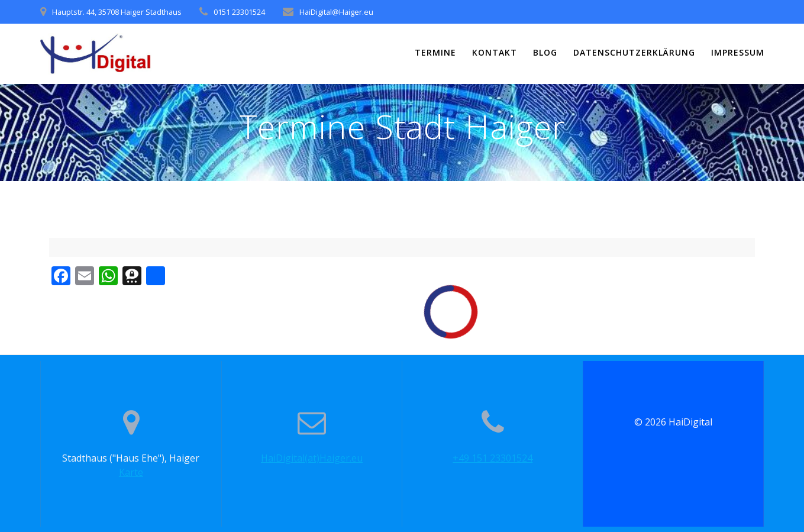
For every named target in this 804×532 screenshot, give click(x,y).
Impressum (738, 52)
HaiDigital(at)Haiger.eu (312, 458)
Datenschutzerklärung (634, 52)
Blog (545, 52)
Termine (435, 52)
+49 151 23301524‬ (493, 458)
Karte (131, 472)
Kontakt (495, 52)
